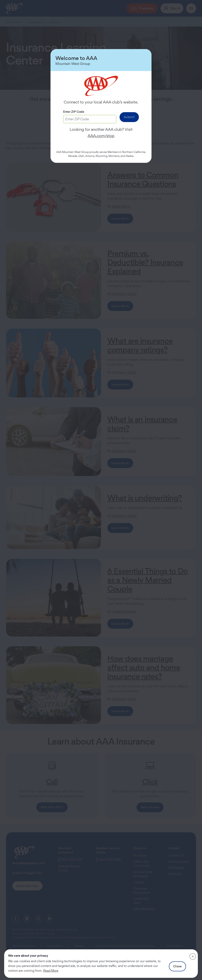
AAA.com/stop (101, 136)
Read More (51, 971)
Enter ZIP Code (74, 112)
